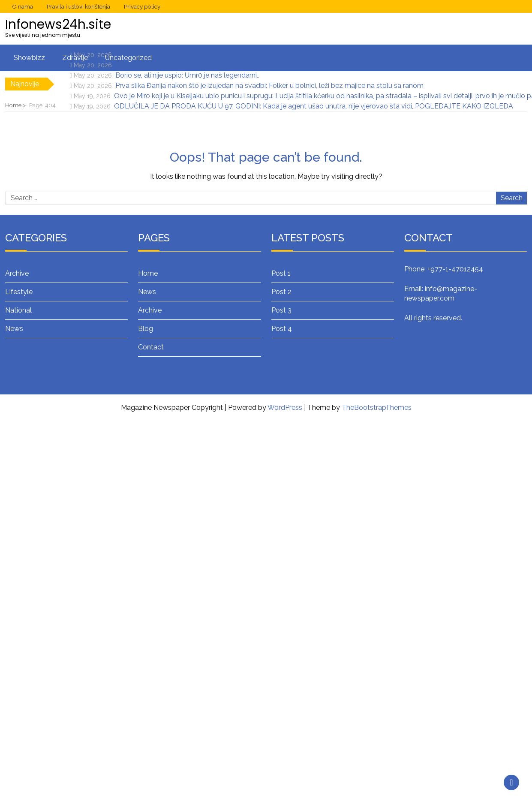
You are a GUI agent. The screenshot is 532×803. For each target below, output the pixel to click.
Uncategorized (128, 58)
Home (148, 273)
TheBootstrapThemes (377, 408)
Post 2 (281, 292)
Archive (17, 273)
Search (512, 198)
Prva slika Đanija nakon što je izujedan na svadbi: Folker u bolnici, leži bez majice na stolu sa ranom (269, 86)
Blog (146, 329)
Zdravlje (75, 58)
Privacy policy (142, 6)
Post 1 (281, 273)
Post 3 (281, 310)
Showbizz (29, 58)
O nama (23, 6)
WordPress (285, 408)
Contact (151, 347)
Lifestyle (19, 292)
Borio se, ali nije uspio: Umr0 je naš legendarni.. (187, 75)
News (14, 329)
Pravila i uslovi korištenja (78, 6)
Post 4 (282, 329)
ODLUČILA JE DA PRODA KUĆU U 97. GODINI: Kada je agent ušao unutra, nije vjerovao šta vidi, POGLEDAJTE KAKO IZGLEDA (314, 106)
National (18, 310)
